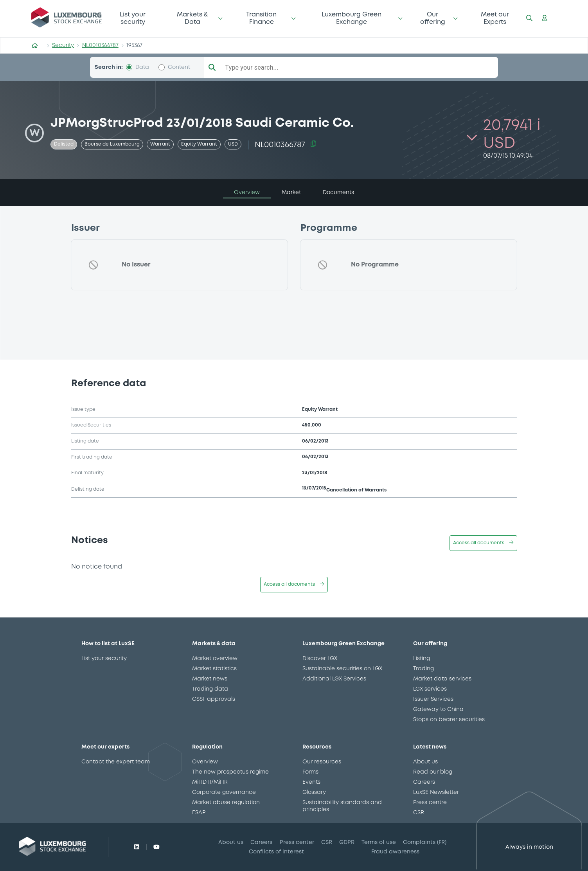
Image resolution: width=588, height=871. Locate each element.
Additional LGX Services (334, 679)
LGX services (430, 689)
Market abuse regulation (226, 803)
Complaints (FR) (425, 842)
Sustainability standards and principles (342, 806)
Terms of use (379, 842)
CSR (419, 813)
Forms (310, 772)
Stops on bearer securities (449, 720)
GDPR (347, 842)
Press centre (430, 803)
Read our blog (433, 772)
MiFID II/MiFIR (210, 782)
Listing (422, 659)
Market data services (442, 679)
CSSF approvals (214, 699)
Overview (205, 762)
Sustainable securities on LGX (342, 669)
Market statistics (214, 669)
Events (311, 782)
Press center (297, 842)
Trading (423, 669)
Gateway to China (438, 709)
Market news (210, 679)
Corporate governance (224, 792)
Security (63, 45)
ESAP (199, 813)
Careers (424, 782)
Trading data (210, 689)
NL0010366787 (100, 45)
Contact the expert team (116, 762)
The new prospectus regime (230, 772)
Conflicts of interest (276, 852)
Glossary (314, 792)
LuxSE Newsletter (436, 792)
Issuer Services (433, 699)
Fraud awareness (395, 852)
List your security (133, 18)
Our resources (322, 762)
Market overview (215, 659)
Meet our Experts (495, 18)
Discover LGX (320, 659)
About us (425, 762)
